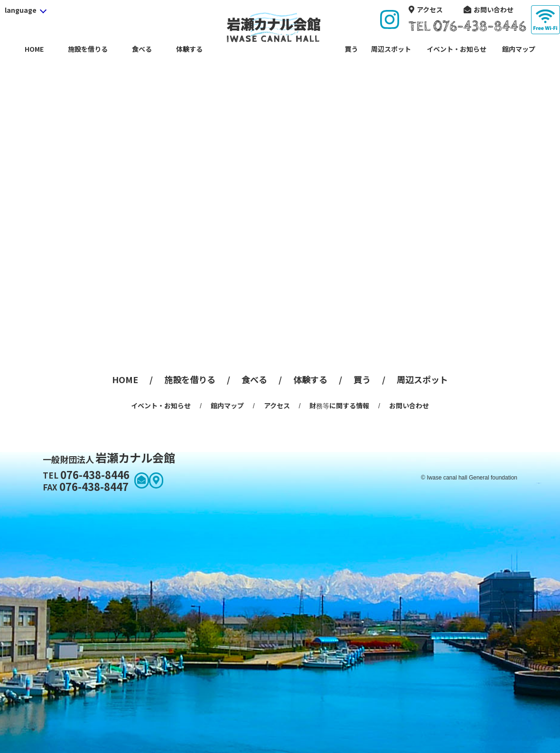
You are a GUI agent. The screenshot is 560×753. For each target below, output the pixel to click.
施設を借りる (88, 49)
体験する (189, 49)
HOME (34, 49)
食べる (142, 49)
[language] (25, 10)
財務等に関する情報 (339, 405)
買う (351, 49)
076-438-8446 (86, 474)
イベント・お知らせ (457, 49)
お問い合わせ (494, 9)
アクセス (430, 9)
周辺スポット (391, 49)
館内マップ (519, 49)
